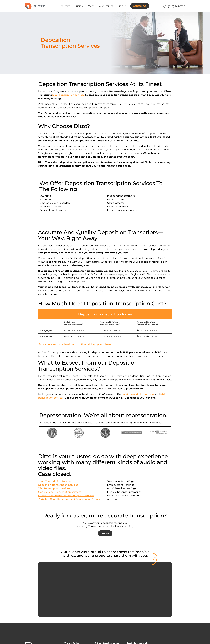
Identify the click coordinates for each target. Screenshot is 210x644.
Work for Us (106, 6)
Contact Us (140, 6)
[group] (105, 325)
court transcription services (138, 394)
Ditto (35, 6)
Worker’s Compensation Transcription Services (66, 495)
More (91, 6)
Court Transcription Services (55, 481)
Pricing (79, 6)
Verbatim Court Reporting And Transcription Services (70, 499)
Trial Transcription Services (54, 488)
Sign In (122, 6)
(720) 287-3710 (177, 6)
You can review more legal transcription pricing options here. (75, 344)
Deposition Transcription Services (58, 485)
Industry (65, 6)
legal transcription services (68, 95)
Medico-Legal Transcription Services (60, 492)
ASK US (105, 533)
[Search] (164, 6)
